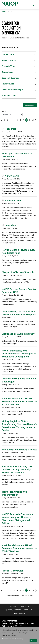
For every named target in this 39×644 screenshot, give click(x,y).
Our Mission (14, 606)
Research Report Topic (12, 90)
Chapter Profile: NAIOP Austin (18, 272)
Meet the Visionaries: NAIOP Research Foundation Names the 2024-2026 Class (19, 548)
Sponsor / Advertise (13, 610)
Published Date (9, 96)
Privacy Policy (20, 613)
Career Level (8, 72)
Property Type (8, 66)
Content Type (8, 54)
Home (4, 12)
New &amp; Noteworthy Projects (19, 450)
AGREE (33, 641)
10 (33, 120)
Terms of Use (28, 610)
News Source (8, 84)
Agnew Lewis (11, 176)
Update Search (30, 105)
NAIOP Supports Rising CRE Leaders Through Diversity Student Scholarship (17, 469)
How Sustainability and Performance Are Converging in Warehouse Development (19, 354)
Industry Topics (9, 60)
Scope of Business (11, 78)
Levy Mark (9, 225)
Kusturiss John (12, 201)
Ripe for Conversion (13, 571)
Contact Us (25, 606)
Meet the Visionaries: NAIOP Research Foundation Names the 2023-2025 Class (19, 401)
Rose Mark (9, 129)
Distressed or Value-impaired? (18, 334)
